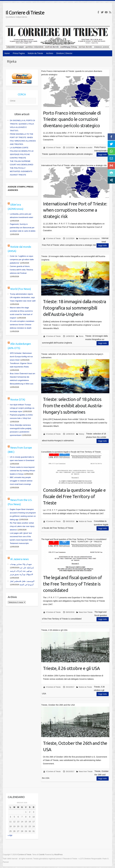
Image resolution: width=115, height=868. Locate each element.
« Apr (10, 835)
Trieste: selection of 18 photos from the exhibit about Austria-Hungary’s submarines (73, 406)
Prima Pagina (19, 53)
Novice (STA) (18, 399)
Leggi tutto (103, 154)
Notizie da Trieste (35, 53)
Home (7, 53)
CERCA (22, 94)
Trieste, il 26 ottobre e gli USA (71, 668)
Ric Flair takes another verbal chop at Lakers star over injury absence (22, 526)
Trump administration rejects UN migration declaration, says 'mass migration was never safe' (23, 297)
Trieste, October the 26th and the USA (75, 746)
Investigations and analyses (89, 239)
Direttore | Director (64, 53)
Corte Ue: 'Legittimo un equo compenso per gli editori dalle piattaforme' (22, 260)
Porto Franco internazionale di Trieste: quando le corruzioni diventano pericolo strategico (72, 119)
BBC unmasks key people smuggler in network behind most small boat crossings (21, 481)
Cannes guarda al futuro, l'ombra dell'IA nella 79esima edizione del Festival (21, 270)
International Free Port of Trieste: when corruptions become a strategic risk (75, 210)
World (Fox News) (21, 289)
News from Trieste (86, 612)
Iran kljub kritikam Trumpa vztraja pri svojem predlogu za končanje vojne (22, 408)
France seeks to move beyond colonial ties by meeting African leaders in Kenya (22, 471)
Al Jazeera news (19, 559)
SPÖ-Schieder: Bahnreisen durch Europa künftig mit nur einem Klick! (21, 357)
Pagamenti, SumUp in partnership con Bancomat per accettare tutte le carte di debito (23, 228)
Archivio (50, 53)
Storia (81, 336)
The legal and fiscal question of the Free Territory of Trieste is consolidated (72, 584)
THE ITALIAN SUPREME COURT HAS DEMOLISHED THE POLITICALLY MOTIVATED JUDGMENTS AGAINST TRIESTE (22, 168)
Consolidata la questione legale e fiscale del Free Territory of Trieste (74, 496)
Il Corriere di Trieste (25, 13)
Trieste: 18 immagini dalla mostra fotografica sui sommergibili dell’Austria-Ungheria (75, 308)
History (81, 434)
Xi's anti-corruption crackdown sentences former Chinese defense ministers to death (22, 325)
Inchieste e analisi (86, 148)
